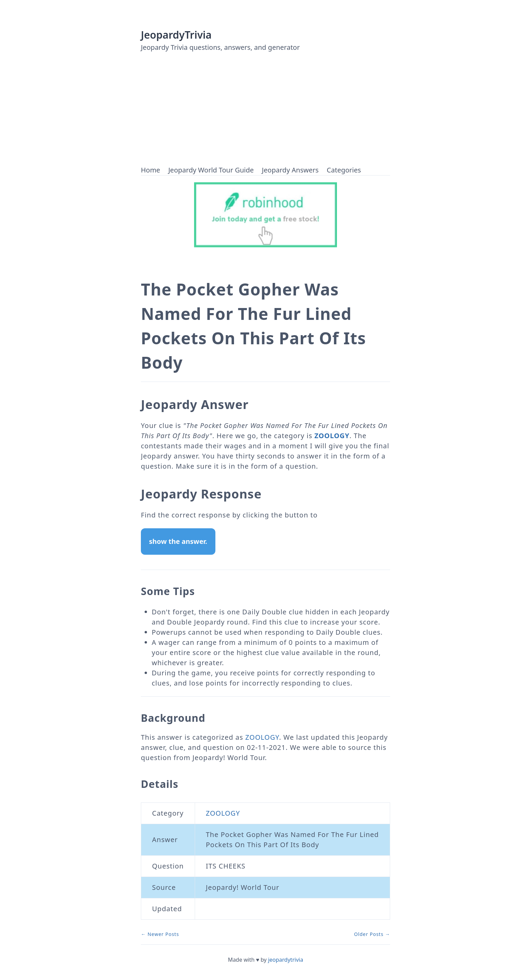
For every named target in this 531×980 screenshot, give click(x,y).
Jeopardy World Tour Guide (211, 170)
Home (151, 170)
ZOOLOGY (332, 436)
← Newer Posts (160, 934)
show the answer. (178, 541)
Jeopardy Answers (290, 170)
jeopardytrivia (285, 960)
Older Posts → (372, 934)
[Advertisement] (265, 114)
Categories (344, 170)
